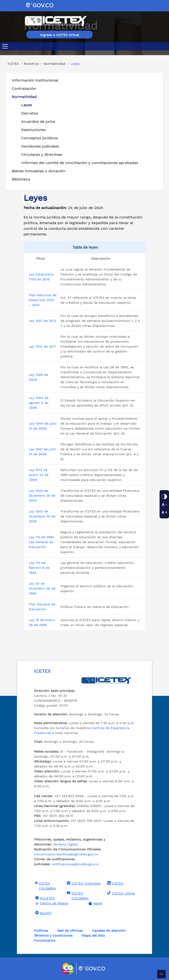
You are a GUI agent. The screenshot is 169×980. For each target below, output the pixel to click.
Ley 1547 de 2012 (42, 321)
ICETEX (115, 883)
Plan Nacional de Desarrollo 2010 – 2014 (43, 300)
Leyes (27, 105)
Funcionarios (45, 940)
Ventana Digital (65, 844)
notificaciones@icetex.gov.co (75, 864)
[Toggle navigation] (6, 46)
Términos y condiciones (53, 935)
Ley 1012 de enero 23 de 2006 (39, 475)
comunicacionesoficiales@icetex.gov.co (66, 854)
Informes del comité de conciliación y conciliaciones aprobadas (80, 163)
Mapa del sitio (93, 935)
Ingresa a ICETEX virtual (60, 35)
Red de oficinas (70, 931)
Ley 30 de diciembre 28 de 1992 (42, 588)
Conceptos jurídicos (40, 138)
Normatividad (24, 97)
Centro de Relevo (51, 903)
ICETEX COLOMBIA (45, 886)
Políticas (41, 931)
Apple (95, 903)
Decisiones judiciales (40, 146)
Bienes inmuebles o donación (39, 171)
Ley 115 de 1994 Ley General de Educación (42, 542)
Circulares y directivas (42, 154)
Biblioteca (21, 179)
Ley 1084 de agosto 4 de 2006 (39, 403)
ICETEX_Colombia (83, 883)
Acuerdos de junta (38, 121)
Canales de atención (109, 931)
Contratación (24, 88)
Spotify (43, 913)
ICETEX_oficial (120, 893)
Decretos (30, 113)
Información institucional (35, 80)
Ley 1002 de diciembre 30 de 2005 (42, 496)
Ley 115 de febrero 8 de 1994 (39, 568)
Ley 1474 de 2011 (42, 346)
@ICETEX (44, 898)
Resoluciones (33, 130)
